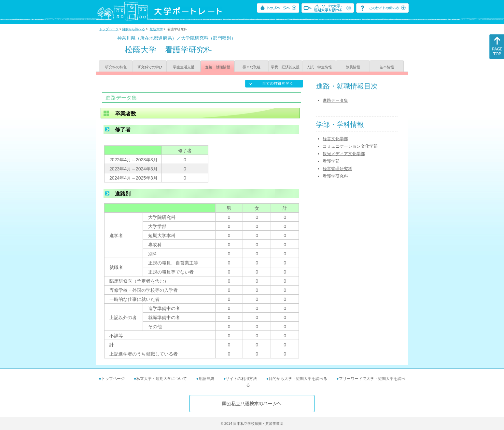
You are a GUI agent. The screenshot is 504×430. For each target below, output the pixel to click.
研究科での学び (150, 67)
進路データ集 (335, 100)
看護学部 (331, 161)
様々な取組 (252, 67)
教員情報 (353, 67)
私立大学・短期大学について (161, 379)
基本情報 (387, 67)
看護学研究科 (335, 176)
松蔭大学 (156, 29)
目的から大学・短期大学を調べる (298, 379)
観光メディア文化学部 (344, 154)
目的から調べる (133, 29)
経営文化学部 (335, 139)
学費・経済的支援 (285, 67)
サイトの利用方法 (241, 379)
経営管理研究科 (337, 169)
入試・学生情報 (319, 67)
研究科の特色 (116, 67)
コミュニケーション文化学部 (350, 146)
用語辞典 (206, 379)
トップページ (109, 29)
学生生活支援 (184, 67)
